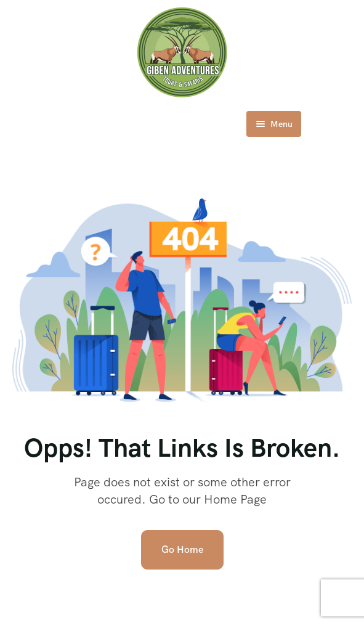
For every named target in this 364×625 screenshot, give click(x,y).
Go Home (182, 549)
